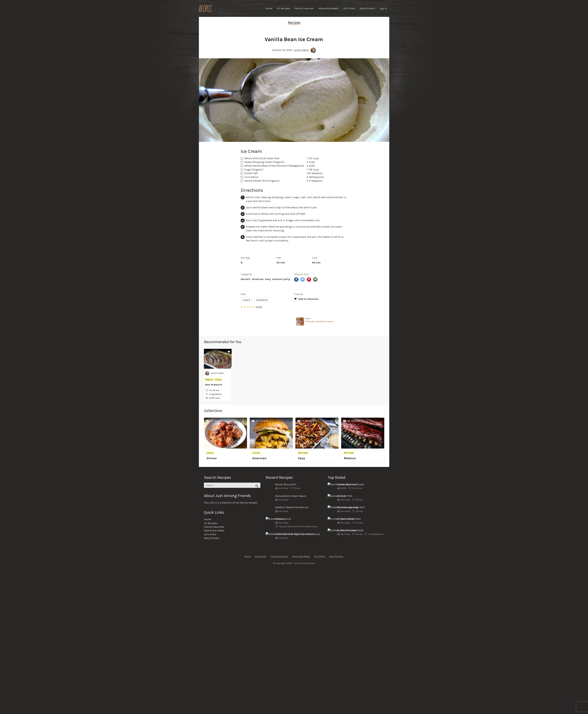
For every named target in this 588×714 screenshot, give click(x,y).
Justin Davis (301, 50)
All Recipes (283, 8)
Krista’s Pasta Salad (349, 519)
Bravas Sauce (283, 519)
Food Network (376, 534)
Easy (268, 279)
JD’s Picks (349, 8)
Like (246, 300)
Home (269, 8)
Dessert (246, 279)
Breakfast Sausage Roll (351, 507)
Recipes (294, 23)
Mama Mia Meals (329, 8)
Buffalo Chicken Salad (350, 530)
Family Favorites (304, 8)
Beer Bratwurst (214, 385)
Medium (209, 380)
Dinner (218, 380)
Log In (383, 8)
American (258, 279)
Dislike (262, 300)
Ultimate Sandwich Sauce (320, 322)
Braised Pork (345, 496)
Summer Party (281, 279)
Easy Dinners (367, 8)
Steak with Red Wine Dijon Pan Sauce (297, 534)
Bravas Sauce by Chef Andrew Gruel (298, 526)
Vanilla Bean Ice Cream (351, 484)
